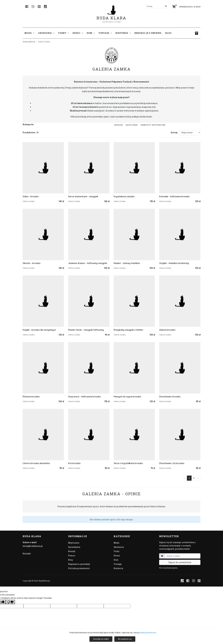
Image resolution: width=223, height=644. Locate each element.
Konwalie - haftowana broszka (174, 196)
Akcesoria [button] (46, 33)
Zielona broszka (167, 330)
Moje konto (74, 543)
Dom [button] (91, 33)
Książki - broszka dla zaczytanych (39, 330)
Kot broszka (74, 463)
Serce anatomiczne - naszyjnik (83, 196)
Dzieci (117, 556)
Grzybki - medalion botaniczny (174, 263)
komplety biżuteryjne (153, 125)
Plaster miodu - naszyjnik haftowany (86, 330)
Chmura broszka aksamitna (36, 463)
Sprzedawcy (74, 547)
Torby (116, 551)
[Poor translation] (10, 602)
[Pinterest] (39, 7)
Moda (116, 543)
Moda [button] (29, 33)
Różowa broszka (31, 397)
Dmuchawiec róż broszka (172, 463)
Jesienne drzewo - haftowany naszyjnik (88, 263)
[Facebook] (27, 7)
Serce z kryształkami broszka (128, 463)
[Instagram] (33, 7)
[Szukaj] (166, 6)
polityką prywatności (148, 633)
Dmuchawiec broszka (170, 397)
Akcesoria (119, 547)
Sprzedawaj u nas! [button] (190, 7)
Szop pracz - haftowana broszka (84, 397)
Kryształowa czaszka (124, 196)
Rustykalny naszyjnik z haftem (128, 330)
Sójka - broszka (31, 196)
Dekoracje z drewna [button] (148, 33)
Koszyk (72, 551)
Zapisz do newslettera (180, 562)
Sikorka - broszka (31, 263)
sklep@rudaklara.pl (33, 546)
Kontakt (27, 554)
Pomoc (72, 556)
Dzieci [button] (78, 33)
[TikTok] (45, 7)
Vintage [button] (105, 33)
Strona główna (29, 42)
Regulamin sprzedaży (79, 564)
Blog (168, 33)
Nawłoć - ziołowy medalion (127, 263)
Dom (116, 560)
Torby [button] (64, 33)
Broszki (119, 125)
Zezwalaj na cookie (101, 639)
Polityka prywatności (79, 568)
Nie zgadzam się (125, 639)
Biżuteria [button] (123, 33)
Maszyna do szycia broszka (127, 397)
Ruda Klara (111, 16)
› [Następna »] (198, 478)
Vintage (118, 564)
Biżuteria (118, 568)
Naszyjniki (132, 125)
